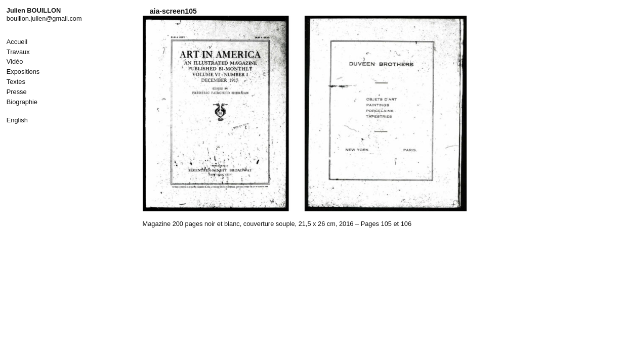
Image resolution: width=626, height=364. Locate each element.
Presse (17, 92)
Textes (16, 82)
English (17, 120)
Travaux (18, 52)
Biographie (22, 102)
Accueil (17, 42)
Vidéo (15, 61)
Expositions (23, 72)
